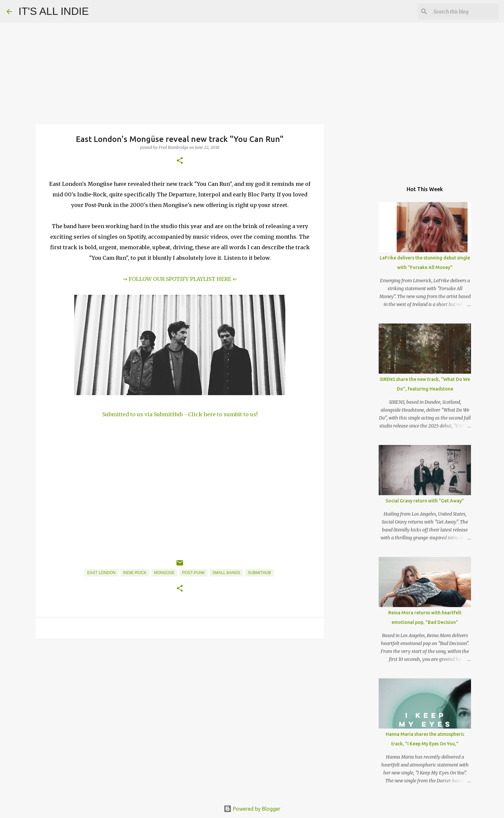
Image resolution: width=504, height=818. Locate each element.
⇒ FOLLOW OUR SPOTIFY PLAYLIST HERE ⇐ (180, 279)
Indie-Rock (135, 573)
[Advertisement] (180, 695)
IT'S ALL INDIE (54, 11)
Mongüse (164, 573)
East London (101, 573)
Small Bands (226, 573)
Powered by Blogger (252, 809)
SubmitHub (259, 573)
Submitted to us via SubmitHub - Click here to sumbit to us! (180, 414)
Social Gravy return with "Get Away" (425, 501)
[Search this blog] (464, 12)
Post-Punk (193, 573)
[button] (180, 161)
